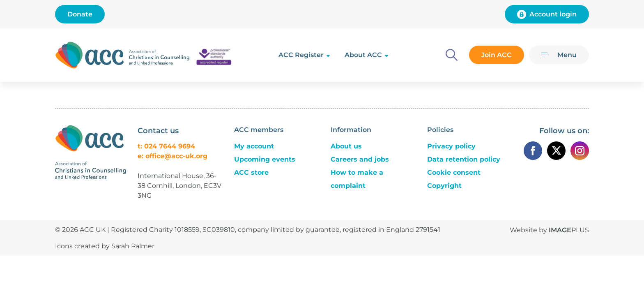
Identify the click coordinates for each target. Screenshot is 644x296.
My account (254, 146)
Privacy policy (451, 146)
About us (346, 146)
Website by (549, 230)
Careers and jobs (360, 159)
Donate (80, 14)
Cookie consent (454, 172)
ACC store (251, 172)
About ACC (363, 55)
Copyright (444, 186)
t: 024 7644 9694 (166, 146)
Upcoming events (265, 159)
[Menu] (559, 55)
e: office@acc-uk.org (172, 156)
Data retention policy (464, 159)
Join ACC (497, 55)
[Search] (452, 55)
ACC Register (301, 55)
